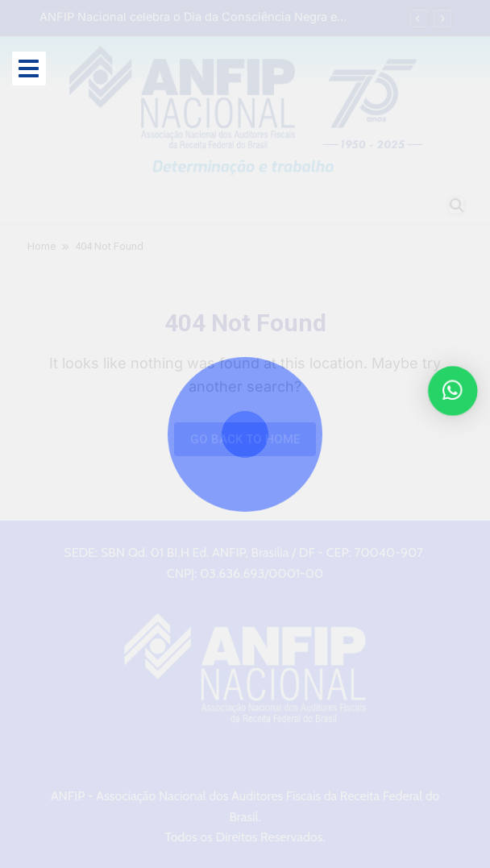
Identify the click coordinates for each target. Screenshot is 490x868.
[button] (455, 391)
